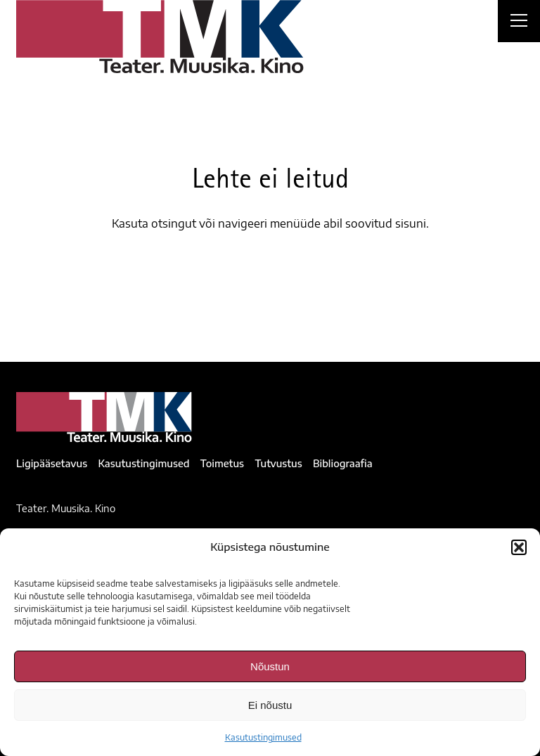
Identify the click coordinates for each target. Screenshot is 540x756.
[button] (519, 547)
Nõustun (270, 666)
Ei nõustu (270, 705)
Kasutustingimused (263, 737)
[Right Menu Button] (519, 22)
